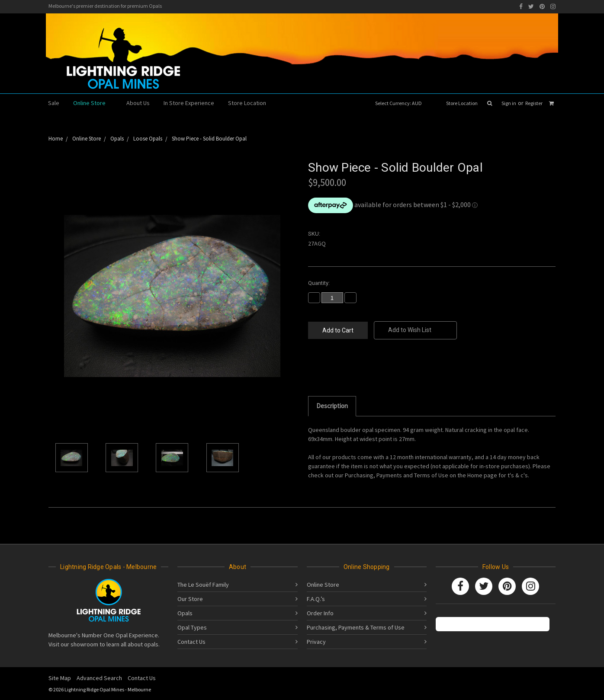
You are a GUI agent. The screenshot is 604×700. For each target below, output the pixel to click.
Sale (54, 103)
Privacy (316, 642)
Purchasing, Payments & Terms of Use (356, 627)
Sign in (509, 103)
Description (332, 406)
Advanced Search (99, 678)
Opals (185, 613)
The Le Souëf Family (203, 585)
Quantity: (319, 283)
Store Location (462, 103)
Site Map (60, 678)
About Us (138, 103)
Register (534, 103)
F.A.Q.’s (316, 599)
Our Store (190, 599)
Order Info (320, 613)
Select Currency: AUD (401, 103)
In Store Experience (189, 103)
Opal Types (192, 627)
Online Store (93, 103)
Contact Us (191, 642)
